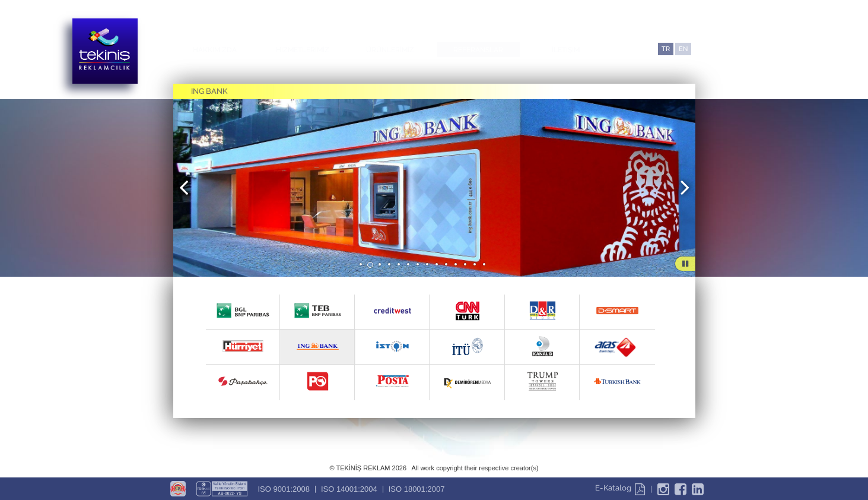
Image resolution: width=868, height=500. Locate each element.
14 (485, 265)
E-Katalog (620, 488)
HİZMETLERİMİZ (303, 50)
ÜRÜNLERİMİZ (390, 50)
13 (475, 265)
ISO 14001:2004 (349, 489)
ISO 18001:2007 (417, 489)
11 (456, 265)
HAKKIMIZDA (215, 50)
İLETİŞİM (566, 50)
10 (447, 265)
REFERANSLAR (478, 50)
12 (466, 265)
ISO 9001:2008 (284, 489)
